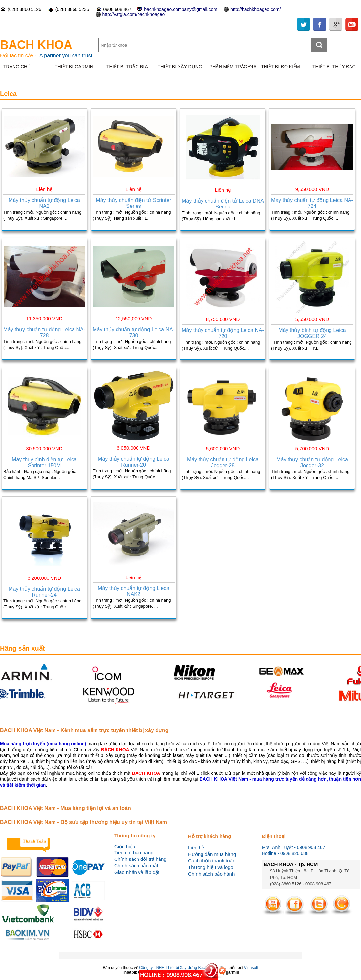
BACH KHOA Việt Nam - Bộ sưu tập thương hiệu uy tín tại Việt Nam (84, 822)
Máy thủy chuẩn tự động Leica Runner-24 (44, 592)
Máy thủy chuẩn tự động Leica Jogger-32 (312, 462)
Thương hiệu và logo (211, 867)
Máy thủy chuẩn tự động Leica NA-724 (312, 203)
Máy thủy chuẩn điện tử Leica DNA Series (223, 204)
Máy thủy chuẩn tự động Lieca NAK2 (134, 591)
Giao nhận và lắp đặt (137, 872)
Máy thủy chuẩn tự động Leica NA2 (44, 203)
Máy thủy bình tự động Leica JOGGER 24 (312, 333)
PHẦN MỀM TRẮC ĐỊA (233, 67)
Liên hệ (196, 848)
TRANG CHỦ (17, 67)
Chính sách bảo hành (211, 874)
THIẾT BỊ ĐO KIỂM (280, 67)
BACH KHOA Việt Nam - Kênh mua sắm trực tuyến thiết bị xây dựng (84, 730)
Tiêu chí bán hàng (134, 852)
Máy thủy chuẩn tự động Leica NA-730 (134, 332)
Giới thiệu (125, 847)
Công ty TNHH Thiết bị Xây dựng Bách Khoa (178, 968)
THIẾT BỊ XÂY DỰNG (180, 67)
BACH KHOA (36, 45)
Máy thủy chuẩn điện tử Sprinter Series (133, 203)
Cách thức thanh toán (212, 861)
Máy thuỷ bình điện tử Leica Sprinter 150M (44, 462)
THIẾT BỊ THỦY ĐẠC (334, 67)
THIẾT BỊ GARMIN (74, 67)
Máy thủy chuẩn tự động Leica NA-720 (223, 333)
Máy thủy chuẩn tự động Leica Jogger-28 (223, 462)
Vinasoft (251, 968)
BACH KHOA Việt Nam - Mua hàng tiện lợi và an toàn (65, 808)
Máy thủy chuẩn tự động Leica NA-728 (44, 332)
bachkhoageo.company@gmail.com (181, 9)
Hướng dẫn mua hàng (212, 854)
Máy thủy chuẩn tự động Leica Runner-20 (134, 462)
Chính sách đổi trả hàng (140, 859)
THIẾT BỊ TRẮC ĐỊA (127, 67)
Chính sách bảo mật (136, 866)
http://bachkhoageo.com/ (255, 9)
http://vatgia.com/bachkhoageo (134, 14)
